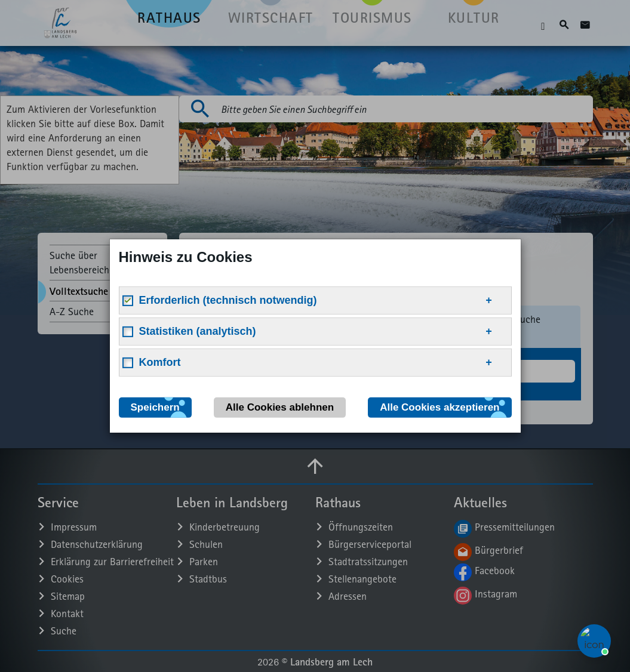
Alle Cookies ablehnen (280, 407)
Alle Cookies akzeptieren (440, 407)
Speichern (155, 407)
